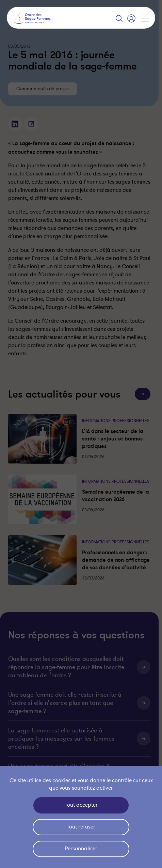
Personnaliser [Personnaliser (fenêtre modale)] (81, 849)
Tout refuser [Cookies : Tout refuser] (81, 827)
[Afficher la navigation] (145, 18)
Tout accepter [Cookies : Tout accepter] (81, 805)
